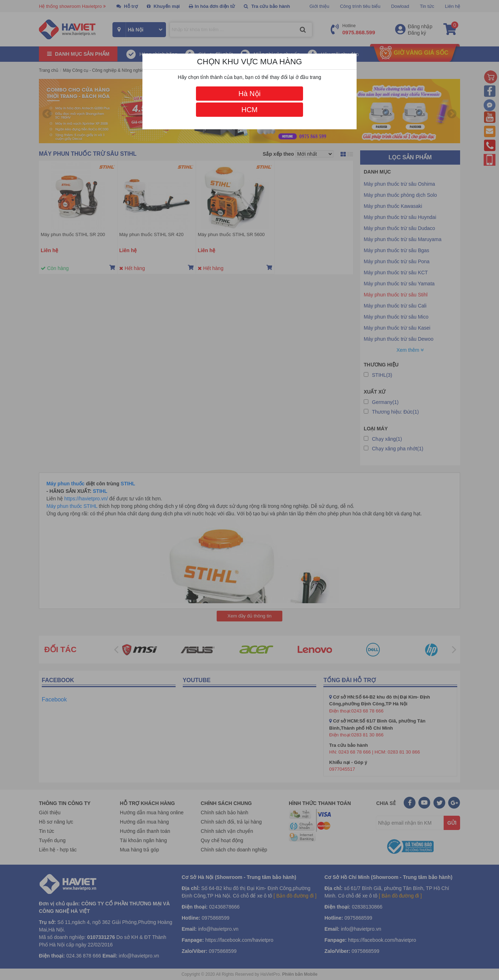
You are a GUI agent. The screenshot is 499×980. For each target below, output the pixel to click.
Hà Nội (249, 94)
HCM (249, 110)
